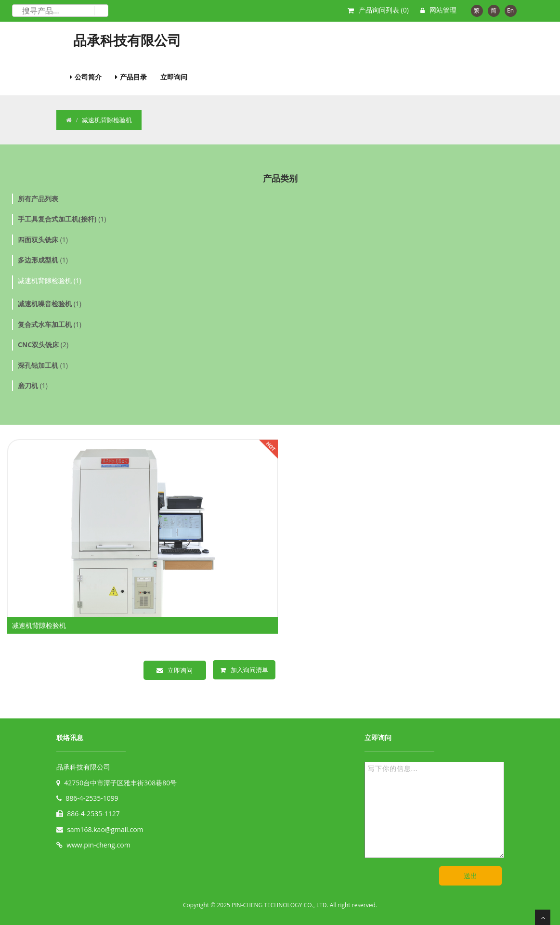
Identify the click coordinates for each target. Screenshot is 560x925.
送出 (470, 876)
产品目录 (133, 77)
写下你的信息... (434, 810)
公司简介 (88, 77)
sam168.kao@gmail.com (105, 829)
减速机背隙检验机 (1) (50, 280)
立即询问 (174, 77)
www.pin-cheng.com (98, 845)
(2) (43, 345)
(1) (62, 219)
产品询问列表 (384, 10)
